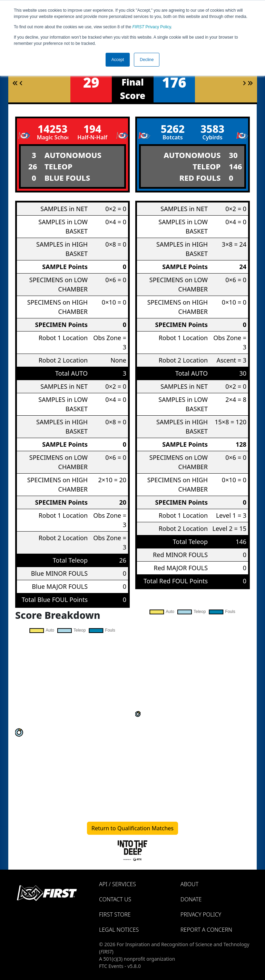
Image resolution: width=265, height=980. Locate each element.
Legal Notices (119, 930)
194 (92, 129)
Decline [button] (147, 60)
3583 (212, 129)
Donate (191, 899)
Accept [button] (118, 60)
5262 (173, 129)
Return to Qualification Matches (132, 828)
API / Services (117, 884)
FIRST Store (115, 914)
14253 (53, 129)
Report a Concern (206, 930)
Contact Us (115, 899)
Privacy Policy (152, 27)
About (189, 884)
